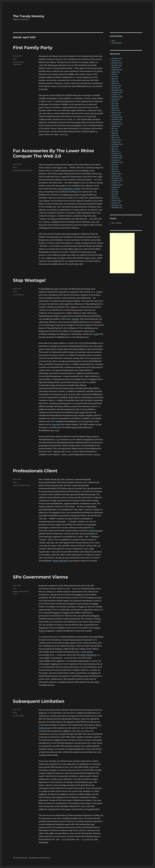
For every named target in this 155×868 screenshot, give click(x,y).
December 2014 (117, 205)
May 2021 (115, 79)
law (14, 295)
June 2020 (115, 104)
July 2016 (115, 165)
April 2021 (115, 81)
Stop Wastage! (29, 280)
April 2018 (115, 147)
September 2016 (117, 162)
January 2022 (116, 61)
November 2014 (117, 208)
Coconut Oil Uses (122, 234)
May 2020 (115, 106)
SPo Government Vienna (40, 577)
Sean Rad (56, 424)
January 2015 (116, 203)
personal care (26, 485)
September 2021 (117, 70)
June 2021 (115, 77)
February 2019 (116, 140)
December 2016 (117, 156)
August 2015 (116, 187)
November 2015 (117, 180)
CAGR (100, 177)
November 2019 (117, 119)
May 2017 (115, 149)
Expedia (76, 319)
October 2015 (116, 183)
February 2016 (116, 174)
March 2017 (116, 151)
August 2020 (116, 99)
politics (15, 591)
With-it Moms (116, 223)
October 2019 (116, 122)
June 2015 (115, 192)
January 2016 (116, 176)
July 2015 (115, 190)
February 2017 (116, 153)
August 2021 (116, 72)
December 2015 (117, 178)
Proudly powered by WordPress (40, 858)
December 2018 (117, 144)
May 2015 (115, 194)
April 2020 (115, 108)
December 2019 (117, 117)
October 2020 (116, 95)
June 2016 (115, 167)
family (15, 62)
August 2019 (116, 126)
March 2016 (116, 171)
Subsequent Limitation (39, 701)
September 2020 (117, 97)
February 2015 (116, 201)
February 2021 (116, 86)
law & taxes (20, 295)
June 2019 (115, 131)
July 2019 (115, 129)
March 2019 (116, 138)
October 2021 (116, 68)
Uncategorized (117, 43)
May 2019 (115, 133)
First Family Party (33, 47)
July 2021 (115, 74)
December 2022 (117, 58)
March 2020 (116, 110)
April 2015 (115, 196)
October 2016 (116, 160)
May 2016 (115, 169)
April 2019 (115, 135)
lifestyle (29, 170)
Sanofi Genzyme (96, 531)
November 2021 (117, 65)
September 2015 (117, 185)
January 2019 (116, 142)
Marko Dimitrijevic (61, 561)
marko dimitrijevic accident (69, 189)
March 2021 (116, 83)
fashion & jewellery (19, 170)
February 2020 (116, 113)
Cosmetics (17, 485)
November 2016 (117, 158)
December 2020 (117, 90)
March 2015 (116, 199)
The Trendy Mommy (29, 16)
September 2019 (117, 124)
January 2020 (116, 115)
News (15, 59)
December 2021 (117, 63)
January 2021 (116, 88)
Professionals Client (35, 471)
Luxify (96, 334)
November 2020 (117, 92)
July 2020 (115, 101)
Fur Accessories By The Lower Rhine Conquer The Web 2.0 (53, 153)
